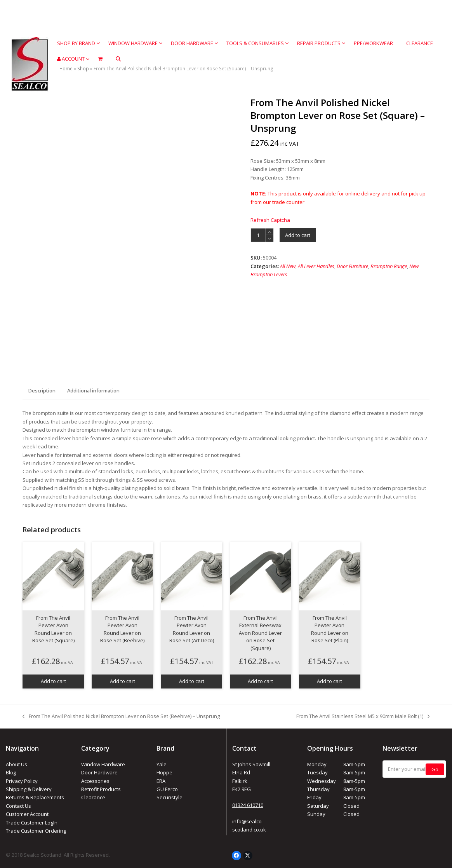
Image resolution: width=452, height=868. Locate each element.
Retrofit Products (101, 789)
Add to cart (298, 235)
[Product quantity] (258, 235)
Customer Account (27, 814)
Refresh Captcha (270, 220)
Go (435, 769)
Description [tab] (42, 390)
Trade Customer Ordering (36, 831)
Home (66, 69)
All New (288, 266)
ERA (161, 781)
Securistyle (169, 797)
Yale (162, 764)
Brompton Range (389, 266)
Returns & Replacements (35, 797)
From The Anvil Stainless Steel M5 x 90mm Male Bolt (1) (363, 716)
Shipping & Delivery (29, 789)
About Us (17, 764)
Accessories (95, 781)
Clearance (93, 797)
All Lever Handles (316, 266)
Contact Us (18, 806)
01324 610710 (248, 805)
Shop (83, 69)
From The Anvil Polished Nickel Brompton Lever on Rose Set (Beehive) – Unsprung (121, 716)
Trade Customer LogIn (32, 823)
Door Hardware (99, 772)
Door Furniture (352, 266)
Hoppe (164, 772)
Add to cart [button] (53, 681)
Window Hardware (103, 764)
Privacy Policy (22, 781)
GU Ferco (167, 789)
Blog (11, 772)
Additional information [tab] (93, 390)
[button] (118, 59)
